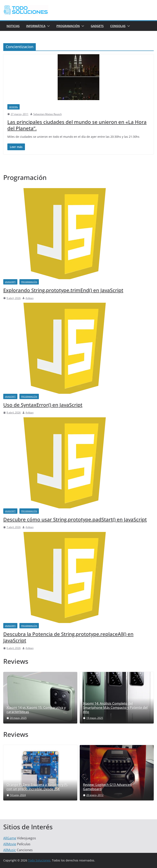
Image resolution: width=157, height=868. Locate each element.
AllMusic (10, 850)
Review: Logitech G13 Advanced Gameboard (107, 787)
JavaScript (10, 282)
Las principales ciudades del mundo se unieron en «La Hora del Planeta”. (77, 125)
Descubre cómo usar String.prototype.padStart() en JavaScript (75, 519)
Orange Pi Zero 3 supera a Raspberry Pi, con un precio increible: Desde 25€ (37, 787)
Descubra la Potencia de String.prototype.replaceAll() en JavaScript (68, 637)
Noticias (13, 26)
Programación (68, 26)
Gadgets (97, 26)
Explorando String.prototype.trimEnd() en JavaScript (63, 290)
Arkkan (30, 298)
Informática (36, 26)
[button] (48, 26)
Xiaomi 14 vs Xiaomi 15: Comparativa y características (36, 710)
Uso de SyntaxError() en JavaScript (43, 405)
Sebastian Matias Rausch (48, 114)
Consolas (118, 26)
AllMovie (10, 844)
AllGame (10, 838)
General (13, 107)
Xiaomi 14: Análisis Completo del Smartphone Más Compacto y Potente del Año (115, 708)
